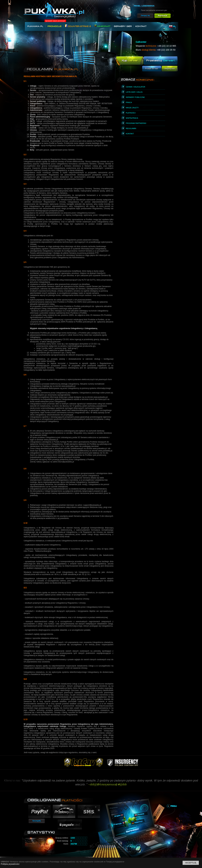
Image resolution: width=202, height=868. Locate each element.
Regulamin (131, 128)
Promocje (54, 26)
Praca (129, 102)
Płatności (131, 113)
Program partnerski (136, 123)
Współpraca (132, 118)
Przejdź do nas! (152, 69)
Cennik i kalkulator (135, 87)
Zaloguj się (145, 15)
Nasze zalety (132, 108)
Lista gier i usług (134, 92)
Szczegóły (37, 821)
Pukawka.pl (35, 26)
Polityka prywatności (10, 864)
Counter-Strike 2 (78, 26)
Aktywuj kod (170, 69)
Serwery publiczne (135, 97)
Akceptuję (191, 863)
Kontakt (141, 26)
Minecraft (102, 26)
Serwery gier (123, 26)
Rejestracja (162, 15)
